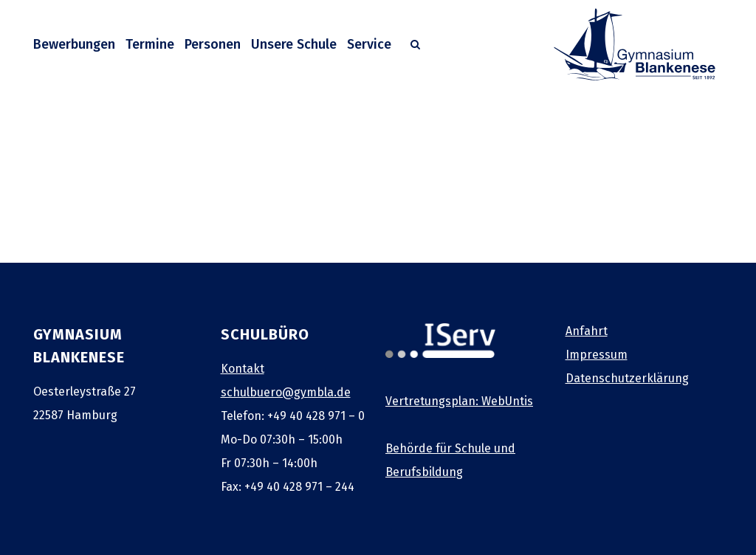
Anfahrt (587, 331)
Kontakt (243, 369)
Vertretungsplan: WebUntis (459, 401)
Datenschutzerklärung (627, 378)
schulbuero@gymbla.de (286, 392)
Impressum (597, 355)
